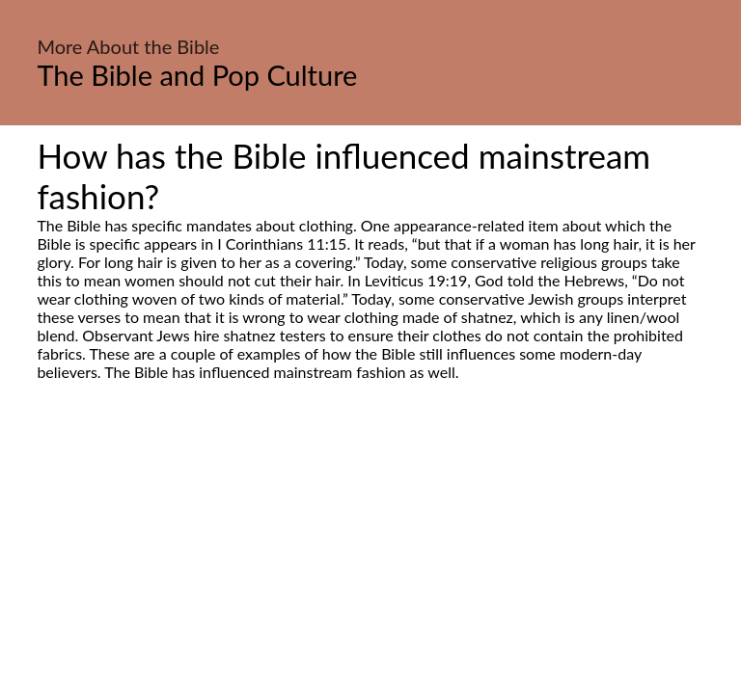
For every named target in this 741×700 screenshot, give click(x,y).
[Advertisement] (370, 562)
